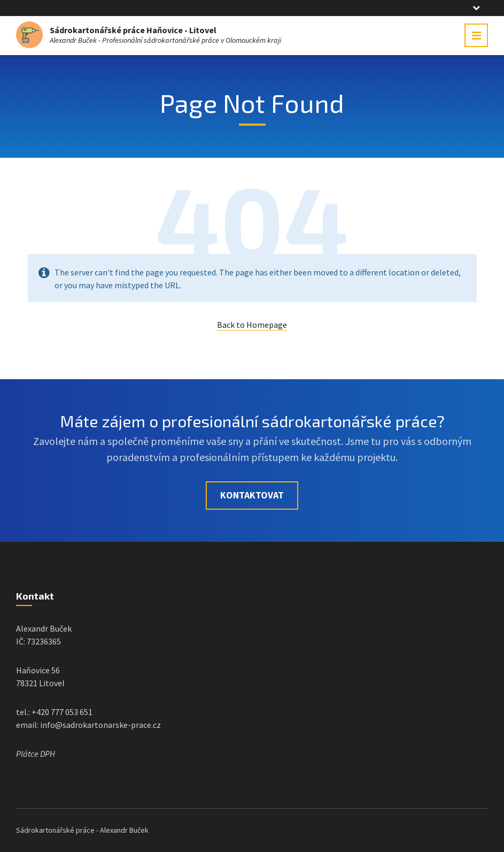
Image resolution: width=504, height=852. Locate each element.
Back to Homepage (252, 325)
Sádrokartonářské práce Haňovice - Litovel (133, 30)
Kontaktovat (252, 495)
